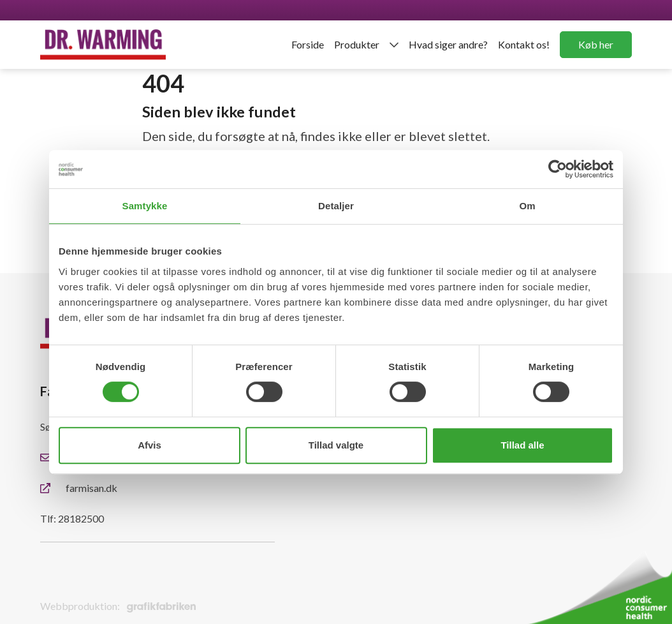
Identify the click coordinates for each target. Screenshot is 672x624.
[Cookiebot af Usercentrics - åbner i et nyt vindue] (558, 169)
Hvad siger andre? (448, 44)
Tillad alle (522, 445)
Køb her (596, 44)
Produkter (357, 44)
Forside (308, 44)
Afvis (150, 445)
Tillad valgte (336, 445)
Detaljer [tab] (336, 206)
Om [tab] (527, 206)
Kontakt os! (524, 44)
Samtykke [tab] (145, 206)
